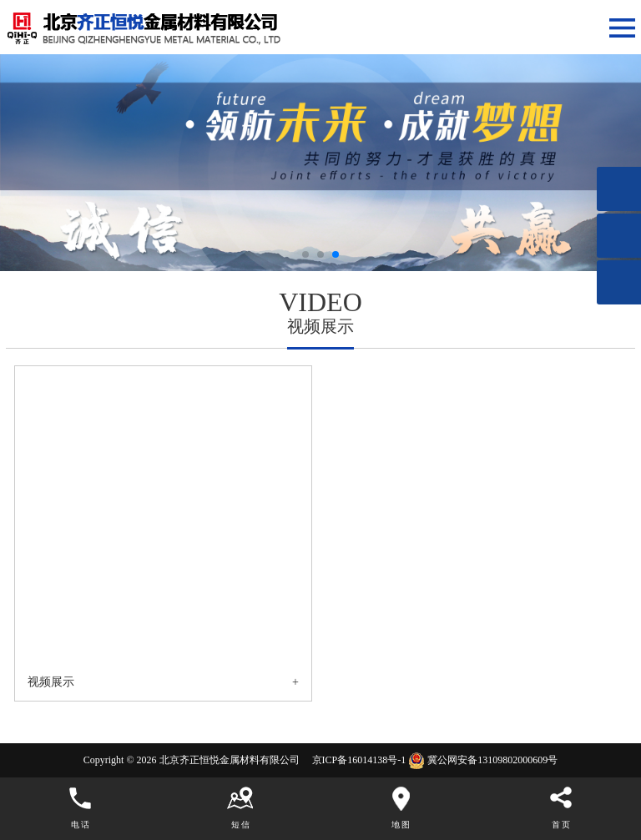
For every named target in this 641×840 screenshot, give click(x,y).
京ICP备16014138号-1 (358, 760)
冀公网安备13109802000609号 (492, 760)
